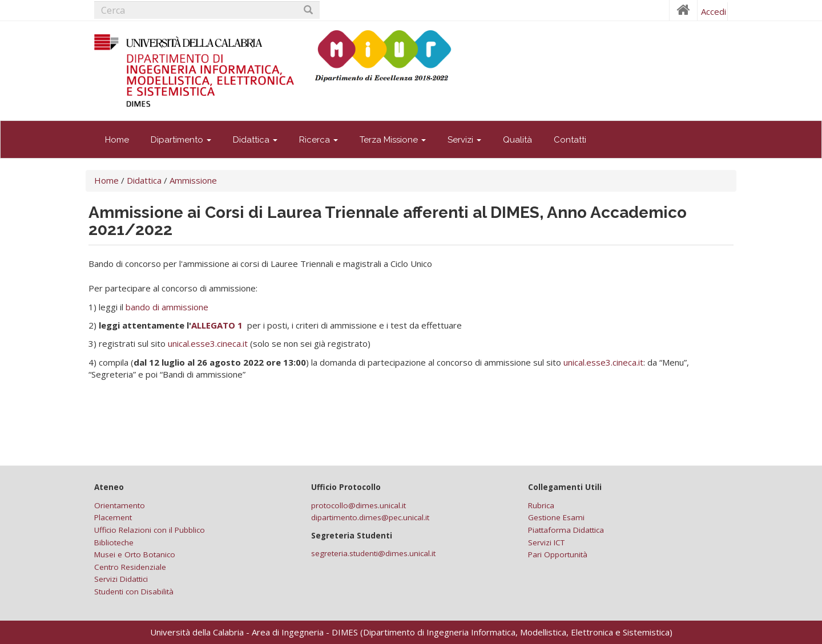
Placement (113, 517)
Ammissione (193, 180)
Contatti (570, 140)
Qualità (517, 140)
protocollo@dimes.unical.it (358, 505)
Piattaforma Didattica (566, 530)
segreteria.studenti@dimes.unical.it (373, 553)
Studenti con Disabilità (134, 592)
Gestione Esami (556, 517)
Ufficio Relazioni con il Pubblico (150, 530)
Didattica (255, 140)
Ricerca (319, 140)
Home (117, 140)
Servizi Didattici (121, 579)
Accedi (714, 11)
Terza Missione (393, 140)
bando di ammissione (167, 307)
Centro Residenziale (130, 567)
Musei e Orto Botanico (135, 554)
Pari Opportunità (558, 554)
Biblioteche (114, 542)
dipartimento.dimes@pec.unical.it (370, 517)
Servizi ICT (546, 542)
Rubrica (541, 505)
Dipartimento (181, 140)
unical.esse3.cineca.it (208, 343)
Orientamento (120, 505)
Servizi (464, 140)
